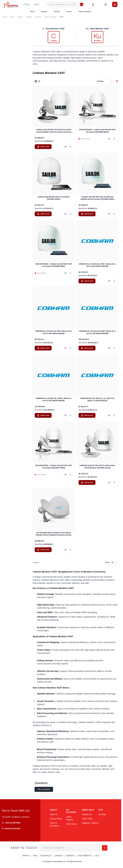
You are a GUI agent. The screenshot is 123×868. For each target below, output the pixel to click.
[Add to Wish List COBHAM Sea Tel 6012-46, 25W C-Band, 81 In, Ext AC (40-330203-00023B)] (65, 348)
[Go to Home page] (11, 4)
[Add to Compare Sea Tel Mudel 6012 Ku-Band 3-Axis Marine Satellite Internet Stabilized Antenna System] (70, 550)
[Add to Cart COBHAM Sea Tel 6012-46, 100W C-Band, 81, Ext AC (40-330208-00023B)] (43, 415)
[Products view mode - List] (39, 81)
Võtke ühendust (85, 12)
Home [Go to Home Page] (5, 17)
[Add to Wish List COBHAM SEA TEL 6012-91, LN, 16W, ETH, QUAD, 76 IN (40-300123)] (109, 415)
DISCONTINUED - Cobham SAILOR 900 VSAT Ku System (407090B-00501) (54, 265)
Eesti (27, 4)
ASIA (35, 856)
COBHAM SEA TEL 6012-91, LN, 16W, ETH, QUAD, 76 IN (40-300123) (97, 399)
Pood (32, 12)
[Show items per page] (114, 562)
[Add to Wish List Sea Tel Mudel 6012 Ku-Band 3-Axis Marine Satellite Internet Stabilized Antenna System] (65, 550)
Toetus (69, 12)
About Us (54, 814)
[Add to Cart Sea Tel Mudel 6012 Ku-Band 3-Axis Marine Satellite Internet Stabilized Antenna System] (43, 550)
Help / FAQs (87, 819)
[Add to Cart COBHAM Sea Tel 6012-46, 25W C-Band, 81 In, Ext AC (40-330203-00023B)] (43, 348)
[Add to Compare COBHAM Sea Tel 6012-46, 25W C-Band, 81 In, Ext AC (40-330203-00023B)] (70, 348)
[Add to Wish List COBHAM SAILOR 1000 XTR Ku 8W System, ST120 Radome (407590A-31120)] (109, 482)
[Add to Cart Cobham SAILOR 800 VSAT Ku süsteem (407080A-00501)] (43, 214)
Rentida (44, 12)
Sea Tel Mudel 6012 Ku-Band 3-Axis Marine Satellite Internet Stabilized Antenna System (54, 534)
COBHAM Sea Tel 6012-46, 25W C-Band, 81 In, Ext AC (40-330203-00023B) (54, 332)
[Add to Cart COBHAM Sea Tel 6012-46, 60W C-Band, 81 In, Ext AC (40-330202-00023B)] (87, 348)
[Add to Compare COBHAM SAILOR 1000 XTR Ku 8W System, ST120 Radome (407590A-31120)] (114, 482)
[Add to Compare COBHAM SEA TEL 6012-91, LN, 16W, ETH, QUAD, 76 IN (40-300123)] (114, 415)
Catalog (20, 17)
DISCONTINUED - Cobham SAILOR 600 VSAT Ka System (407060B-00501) (97, 131)
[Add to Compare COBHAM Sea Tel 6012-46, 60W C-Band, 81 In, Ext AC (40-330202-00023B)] (114, 348)
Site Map (102, 814)
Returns (95, 823)
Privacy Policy (56, 819)
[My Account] (93, 4)
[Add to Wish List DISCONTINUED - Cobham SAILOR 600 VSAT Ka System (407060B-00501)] (109, 139)
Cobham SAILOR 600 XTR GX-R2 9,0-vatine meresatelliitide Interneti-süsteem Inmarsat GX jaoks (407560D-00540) (54, 131)
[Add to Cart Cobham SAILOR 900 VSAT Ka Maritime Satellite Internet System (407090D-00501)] (87, 214)
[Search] (82, 4)
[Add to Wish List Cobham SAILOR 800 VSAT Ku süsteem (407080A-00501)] (65, 214)
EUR (37, 4)
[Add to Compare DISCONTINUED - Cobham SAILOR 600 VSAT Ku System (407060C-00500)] (70, 475)
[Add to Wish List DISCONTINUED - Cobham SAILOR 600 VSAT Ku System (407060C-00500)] (65, 475)
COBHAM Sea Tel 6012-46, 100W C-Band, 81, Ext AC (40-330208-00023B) (54, 399)
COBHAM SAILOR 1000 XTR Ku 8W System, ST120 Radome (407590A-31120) (97, 467)
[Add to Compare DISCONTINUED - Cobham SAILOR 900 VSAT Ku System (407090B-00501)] (70, 273)
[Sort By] (105, 81)
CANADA (58, 856)
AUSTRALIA (46, 856)
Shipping (86, 823)
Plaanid (57, 12)
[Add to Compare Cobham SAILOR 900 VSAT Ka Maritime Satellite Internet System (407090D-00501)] (114, 214)
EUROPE (70, 856)
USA (97, 856)
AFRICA (26, 856)
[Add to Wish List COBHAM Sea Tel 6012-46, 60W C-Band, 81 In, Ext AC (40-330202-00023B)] (109, 348)
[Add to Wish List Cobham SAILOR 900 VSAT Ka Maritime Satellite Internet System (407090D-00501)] (109, 214)
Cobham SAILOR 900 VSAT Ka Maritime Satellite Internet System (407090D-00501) (97, 198)
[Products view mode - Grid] (36, 81)
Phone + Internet (50, 17)
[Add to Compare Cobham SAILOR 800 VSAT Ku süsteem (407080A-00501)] (70, 214)
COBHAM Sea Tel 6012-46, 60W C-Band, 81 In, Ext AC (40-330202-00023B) (97, 332)
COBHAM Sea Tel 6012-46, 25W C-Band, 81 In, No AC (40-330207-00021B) (97, 265)
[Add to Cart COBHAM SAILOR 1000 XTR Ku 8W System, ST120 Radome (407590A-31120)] (87, 482)
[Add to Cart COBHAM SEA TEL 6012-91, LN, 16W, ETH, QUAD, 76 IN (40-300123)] (87, 415)
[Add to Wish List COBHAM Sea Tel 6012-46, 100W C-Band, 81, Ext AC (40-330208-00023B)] (65, 415)
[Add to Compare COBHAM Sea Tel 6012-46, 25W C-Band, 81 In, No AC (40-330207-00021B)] (114, 281)
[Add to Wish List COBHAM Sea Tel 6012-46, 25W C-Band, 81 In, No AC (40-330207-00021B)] (109, 281)
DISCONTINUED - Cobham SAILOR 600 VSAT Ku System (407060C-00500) (54, 467)
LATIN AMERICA (84, 856)
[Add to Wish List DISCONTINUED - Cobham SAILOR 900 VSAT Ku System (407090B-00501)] (65, 273)
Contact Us (87, 814)
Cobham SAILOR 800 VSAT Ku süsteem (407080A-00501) (54, 198)
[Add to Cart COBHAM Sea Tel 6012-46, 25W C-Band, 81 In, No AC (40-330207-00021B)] (87, 281)
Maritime (38, 17)
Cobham (29, 17)
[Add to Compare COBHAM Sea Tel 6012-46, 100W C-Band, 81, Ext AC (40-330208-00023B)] (70, 415)
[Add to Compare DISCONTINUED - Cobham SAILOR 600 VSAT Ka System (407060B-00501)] (114, 139)
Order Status (72, 824)
